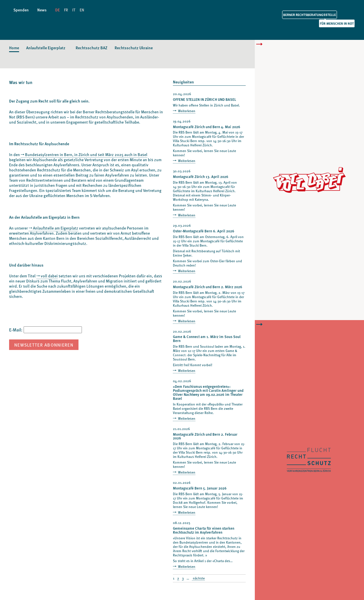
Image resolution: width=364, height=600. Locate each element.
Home (14, 48)
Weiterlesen (186, 111)
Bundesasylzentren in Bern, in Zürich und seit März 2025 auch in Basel (86, 154)
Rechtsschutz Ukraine (134, 48)
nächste (198, 578)
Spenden (21, 10)
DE (57, 10)
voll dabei (49, 276)
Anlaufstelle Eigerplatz (46, 48)
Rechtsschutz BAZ (92, 48)
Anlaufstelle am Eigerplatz (56, 228)
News (42, 10)
